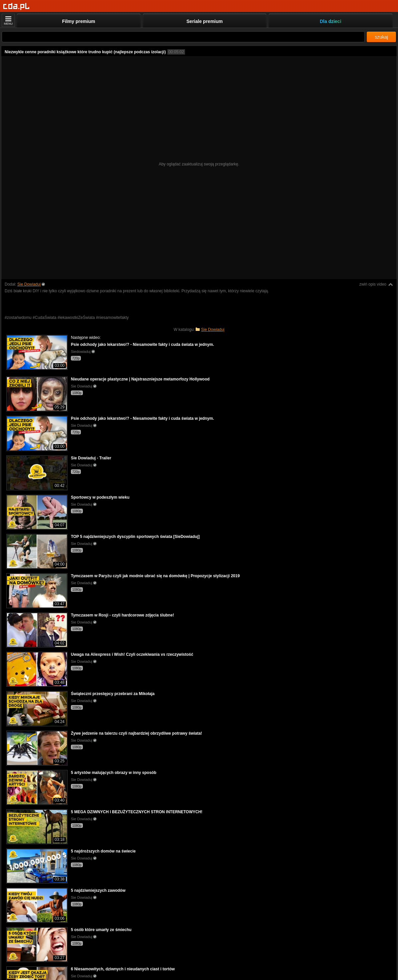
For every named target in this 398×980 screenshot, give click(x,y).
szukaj (381, 37)
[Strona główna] (16, 6)
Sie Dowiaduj (29, 284)
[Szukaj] (183, 37)
